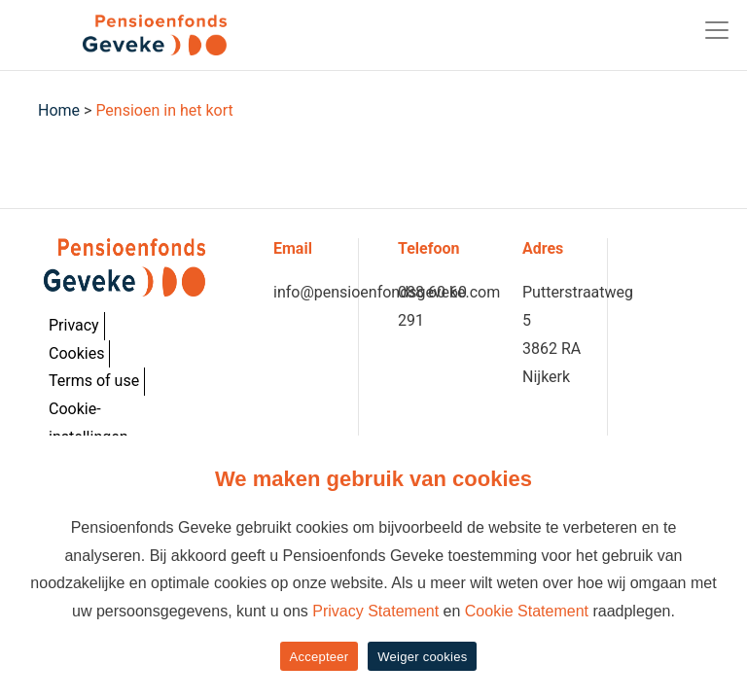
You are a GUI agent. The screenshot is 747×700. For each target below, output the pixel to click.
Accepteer (320, 657)
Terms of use (94, 381)
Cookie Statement (527, 611)
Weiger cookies (422, 657)
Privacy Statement (375, 611)
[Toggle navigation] (717, 30)
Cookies (76, 353)
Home (59, 110)
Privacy (74, 325)
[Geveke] (121, 35)
